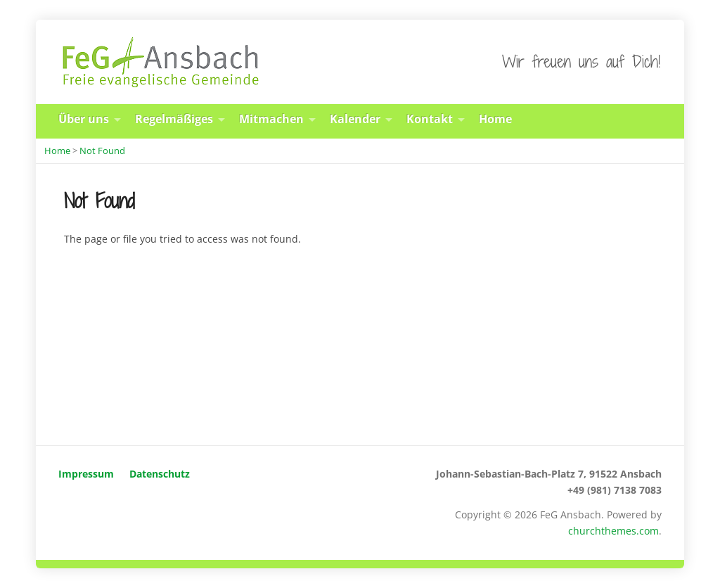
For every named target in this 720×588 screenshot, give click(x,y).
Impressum (86, 474)
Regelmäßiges (174, 119)
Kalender (355, 119)
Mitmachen (271, 119)
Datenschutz (160, 474)
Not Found (102, 151)
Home (495, 119)
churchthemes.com (613, 531)
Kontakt (430, 119)
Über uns (84, 119)
